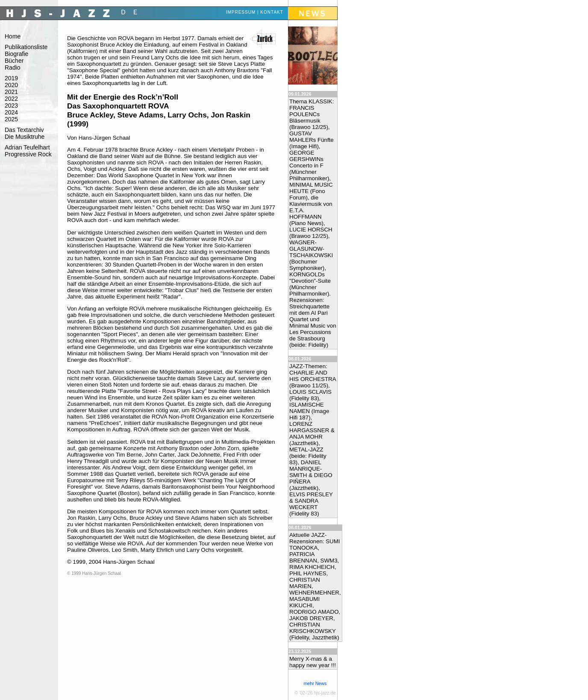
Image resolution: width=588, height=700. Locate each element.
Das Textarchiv (24, 130)
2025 (11, 119)
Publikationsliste (26, 47)
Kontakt (272, 12)
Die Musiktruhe (25, 137)
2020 (11, 85)
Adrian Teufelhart (27, 147)
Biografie (16, 54)
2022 (11, 99)
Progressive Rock (28, 154)
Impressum (241, 12)
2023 (11, 105)
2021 (11, 92)
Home (13, 36)
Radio (13, 67)
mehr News (315, 683)
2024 (11, 112)
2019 (11, 78)
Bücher (14, 61)
